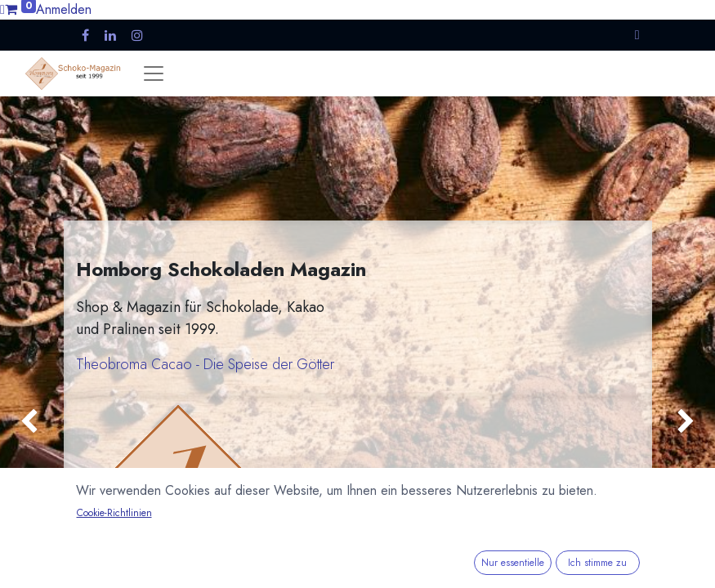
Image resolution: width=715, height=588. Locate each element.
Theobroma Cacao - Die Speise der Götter (205, 364)
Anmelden (64, 9)
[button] (637, 35)
